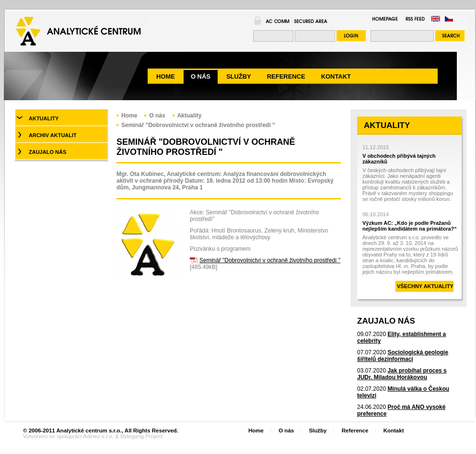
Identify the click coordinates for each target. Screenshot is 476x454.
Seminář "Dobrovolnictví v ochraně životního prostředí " (198, 125)
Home (129, 116)
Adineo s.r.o (98, 436)
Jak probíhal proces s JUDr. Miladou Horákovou (402, 374)
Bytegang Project (141, 436)
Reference (355, 431)
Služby (318, 431)
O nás (157, 116)
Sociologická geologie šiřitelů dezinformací (403, 356)
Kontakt (394, 431)
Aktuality (190, 116)
